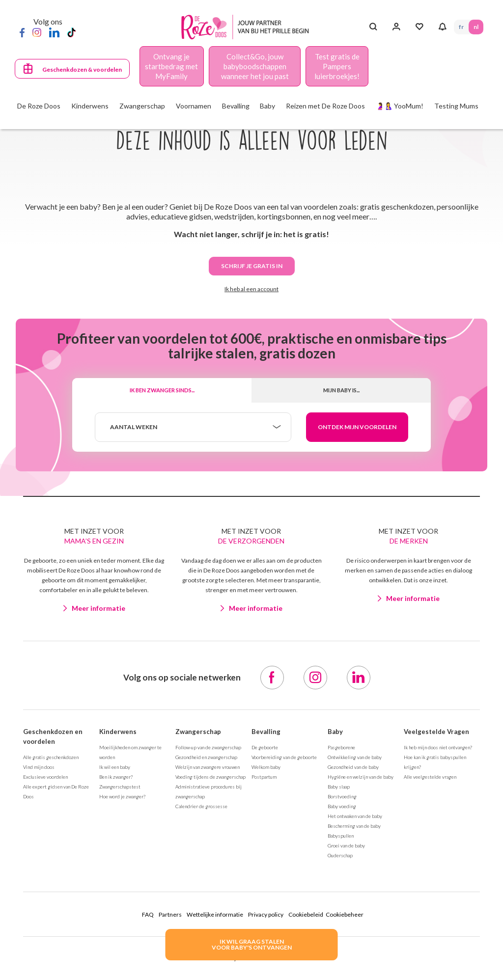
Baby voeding (342, 806)
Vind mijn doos (39, 767)
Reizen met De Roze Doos (325, 106)
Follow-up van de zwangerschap (208, 747)
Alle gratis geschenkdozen (51, 757)
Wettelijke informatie (215, 914)
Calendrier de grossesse (201, 806)
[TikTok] (71, 32)
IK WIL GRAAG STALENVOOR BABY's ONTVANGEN (252, 944)
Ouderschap (340, 855)
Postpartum (264, 777)
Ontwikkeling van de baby (355, 757)
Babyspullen (341, 836)
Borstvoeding (342, 796)
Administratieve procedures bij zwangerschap (209, 791)
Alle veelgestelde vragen (430, 777)
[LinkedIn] (54, 32)
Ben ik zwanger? (116, 777)
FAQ (148, 914)
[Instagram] (37, 32)
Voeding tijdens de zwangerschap (210, 777)
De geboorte (265, 747)
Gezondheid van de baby (353, 767)
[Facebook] (22, 32)
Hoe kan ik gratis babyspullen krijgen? (435, 762)
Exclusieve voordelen (45, 777)
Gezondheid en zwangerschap (206, 757)
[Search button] (373, 27)
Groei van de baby (346, 845)
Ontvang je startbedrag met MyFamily (171, 66)
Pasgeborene (341, 747)
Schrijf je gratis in (252, 266)
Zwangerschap (198, 732)
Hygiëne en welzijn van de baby (361, 777)
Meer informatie (98, 608)
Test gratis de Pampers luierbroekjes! (337, 66)
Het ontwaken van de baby (355, 816)
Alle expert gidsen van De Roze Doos (56, 791)
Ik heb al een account (251, 289)
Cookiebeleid (306, 914)
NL (476, 27)
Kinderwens (118, 732)
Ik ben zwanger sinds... (162, 390)
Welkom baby (266, 767)
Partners (170, 914)
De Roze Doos (39, 106)
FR (461, 27)
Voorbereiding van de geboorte (284, 757)
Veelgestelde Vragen (436, 732)
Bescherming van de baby (354, 826)
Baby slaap (339, 787)
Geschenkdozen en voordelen (53, 736)
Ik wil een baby (115, 767)
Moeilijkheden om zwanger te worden (130, 752)
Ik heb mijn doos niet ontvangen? (438, 747)
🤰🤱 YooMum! (400, 106)
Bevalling (266, 732)
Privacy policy (266, 914)
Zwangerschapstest (120, 787)
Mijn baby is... (341, 390)
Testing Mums (456, 106)
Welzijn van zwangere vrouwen (208, 767)
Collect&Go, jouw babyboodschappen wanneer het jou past (255, 66)
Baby (335, 732)
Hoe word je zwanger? (122, 796)
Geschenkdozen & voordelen (82, 69)
